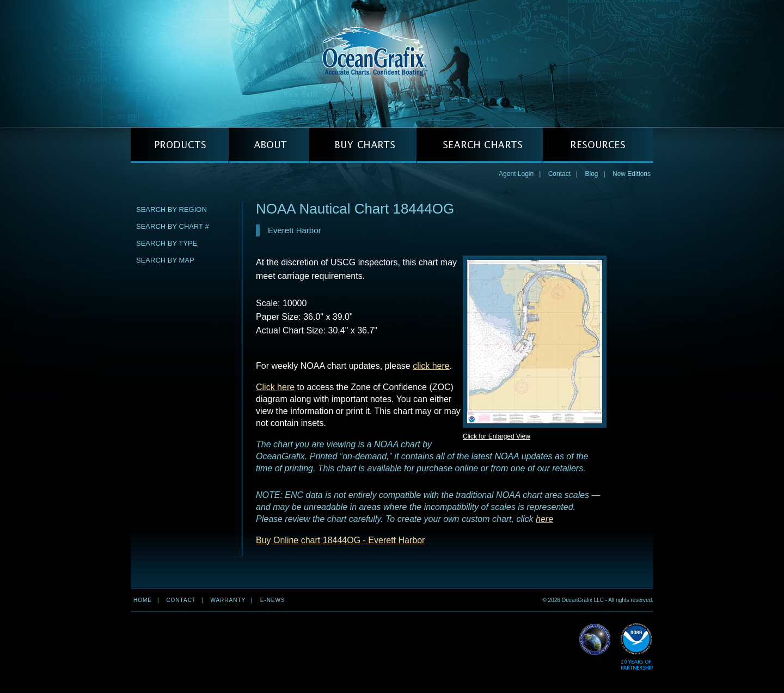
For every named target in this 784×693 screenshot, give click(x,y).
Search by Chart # (173, 226)
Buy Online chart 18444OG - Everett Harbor (340, 540)
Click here (275, 387)
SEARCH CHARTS (480, 145)
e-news (273, 600)
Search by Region (171, 209)
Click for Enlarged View (497, 436)
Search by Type (167, 243)
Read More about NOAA (637, 647)
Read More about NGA (595, 640)
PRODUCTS (180, 145)
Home (143, 600)
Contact (559, 174)
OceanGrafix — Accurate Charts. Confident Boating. (392, 63)
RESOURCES (598, 145)
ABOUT (269, 145)
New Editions (632, 174)
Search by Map (165, 260)
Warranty (228, 600)
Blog (591, 174)
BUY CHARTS (363, 145)
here (544, 519)
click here (431, 366)
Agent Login (516, 174)
